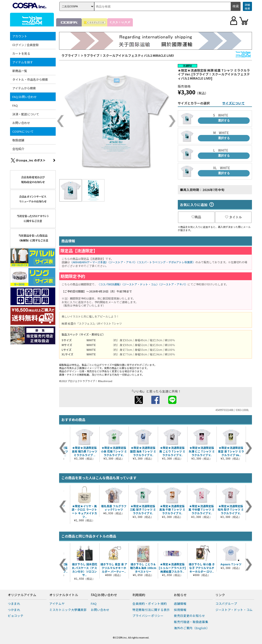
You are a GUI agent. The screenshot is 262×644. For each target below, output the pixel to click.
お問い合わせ (21, 123)
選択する (224, 120)
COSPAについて (23, 131)
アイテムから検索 (24, 88)
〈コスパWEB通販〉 (110, 284)
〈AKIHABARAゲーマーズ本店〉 (89, 262)
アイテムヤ (57, 604)
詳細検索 (247, 6)
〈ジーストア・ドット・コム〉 (141, 284)
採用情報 (180, 610)
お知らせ (180, 595)
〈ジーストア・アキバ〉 (123, 262)
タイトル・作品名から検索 (30, 79)
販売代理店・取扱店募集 (191, 622)
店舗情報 (180, 604)
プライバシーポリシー (148, 616)
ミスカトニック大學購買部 (68, 610)
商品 (196, 217)
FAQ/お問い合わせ (25, 97)
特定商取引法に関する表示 (151, 610)
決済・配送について (26, 114)
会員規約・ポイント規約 (149, 604)
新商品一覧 (20, 71)
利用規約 (139, 595)
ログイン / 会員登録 (25, 45)
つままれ (14, 604)
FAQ (15, 105)
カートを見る (21, 53)
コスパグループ (226, 604)
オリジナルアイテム (22, 595)
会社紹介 (18, 149)
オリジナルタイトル (64, 595)
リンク (220, 595)
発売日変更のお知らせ (190, 616)
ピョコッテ (16, 616)
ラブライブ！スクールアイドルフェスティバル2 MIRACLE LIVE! (129, 55)
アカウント (20, 36)
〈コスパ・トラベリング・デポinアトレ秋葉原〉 (166, 262)
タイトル (233, 217)
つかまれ (14, 610)
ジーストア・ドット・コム (234, 610)
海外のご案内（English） (192, 628)
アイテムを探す (23, 62)
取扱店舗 (18, 140)
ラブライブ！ (71, 55)
